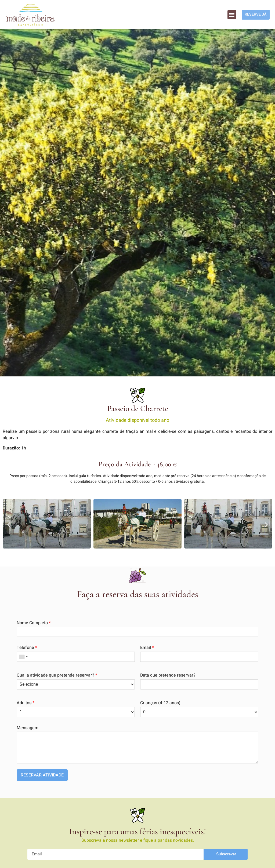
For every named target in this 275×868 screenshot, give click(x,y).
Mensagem (28, 728)
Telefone (27, 648)
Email (147, 648)
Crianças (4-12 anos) (160, 703)
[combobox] (23, 657)
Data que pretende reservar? (168, 675)
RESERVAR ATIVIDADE (42, 775)
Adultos (26, 703)
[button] (229, 15)
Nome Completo (34, 623)
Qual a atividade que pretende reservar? (57, 675)
